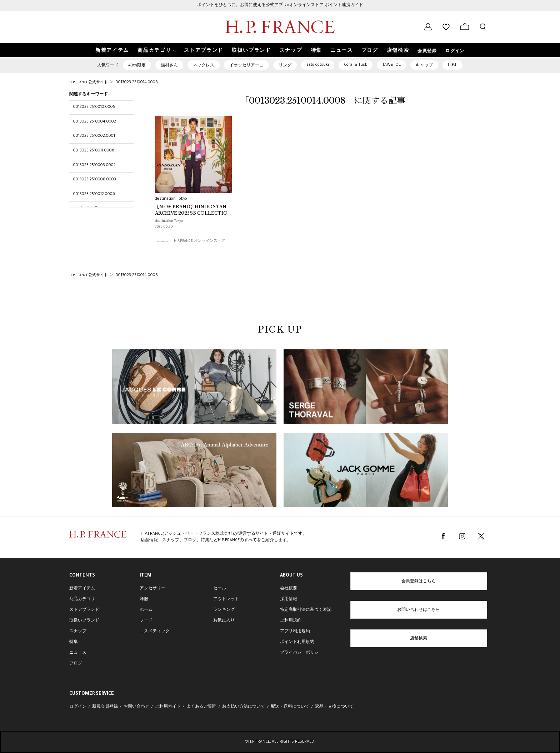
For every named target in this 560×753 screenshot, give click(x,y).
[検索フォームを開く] (483, 27)
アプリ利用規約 (295, 632)
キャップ (424, 66)
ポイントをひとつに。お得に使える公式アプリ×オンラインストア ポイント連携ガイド (280, 5)
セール (220, 589)
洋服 (144, 599)
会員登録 (427, 51)
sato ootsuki (318, 65)
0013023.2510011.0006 (94, 151)
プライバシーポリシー (301, 653)
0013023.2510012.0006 (94, 194)
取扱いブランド (84, 621)
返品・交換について (334, 707)
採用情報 (289, 599)
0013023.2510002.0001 (94, 136)
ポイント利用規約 (297, 642)
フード (146, 621)
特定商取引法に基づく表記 (306, 610)
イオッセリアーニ (246, 66)
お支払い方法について (244, 707)
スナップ (78, 632)
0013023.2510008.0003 (95, 180)
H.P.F (452, 65)
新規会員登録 (105, 707)
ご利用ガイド (168, 707)
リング (285, 66)
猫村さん (169, 66)
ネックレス (204, 66)
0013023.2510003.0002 (94, 165)
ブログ (76, 664)
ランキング (224, 610)
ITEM (146, 576)
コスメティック (155, 632)
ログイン (455, 51)
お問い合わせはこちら (419, 610)
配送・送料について (290, 707)
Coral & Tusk (356, 65)
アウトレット (226, 599)
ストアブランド (84, 610)
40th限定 (137, 66)
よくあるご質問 (201, 707)
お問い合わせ (136, 707)
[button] (156, 50)
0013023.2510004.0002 (95, 122)
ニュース (78, 653)
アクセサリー (152, 589)
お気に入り (224, 621)
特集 (74, 642)
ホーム (146, 610)
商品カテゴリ (82, 599)
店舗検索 (419, 639)
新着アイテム (82, 589)
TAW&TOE (391, 65)
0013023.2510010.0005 (94, 107)
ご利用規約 (291, 621)
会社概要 (289, 589)
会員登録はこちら (419, 582)
